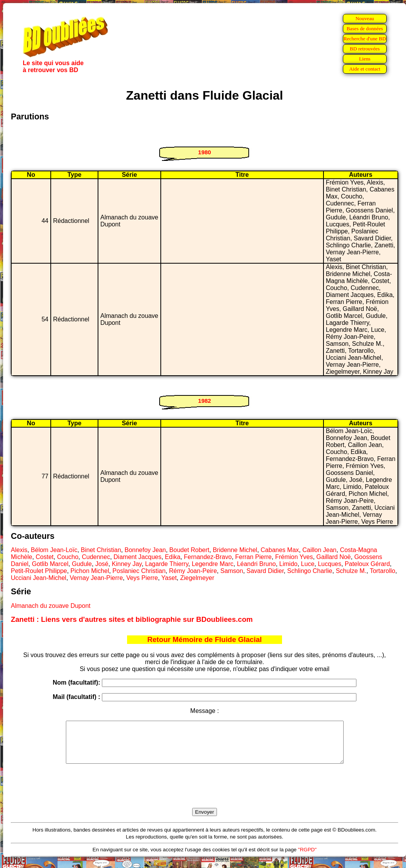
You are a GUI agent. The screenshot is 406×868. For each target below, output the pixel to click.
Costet (45, 557)
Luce (308, 564)
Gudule (82, 564)
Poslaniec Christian (139, 571)
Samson (232, 571)
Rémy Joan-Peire (193, 571)
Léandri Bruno (256, 564)
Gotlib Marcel (50, 564)
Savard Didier (265, 571)
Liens (365, 59)
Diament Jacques (138, 557)
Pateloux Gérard (367, 564)
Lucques (329, 564)
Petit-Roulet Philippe (39, 571)
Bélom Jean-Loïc (54, 550)
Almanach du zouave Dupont (51, 606)
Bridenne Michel (235, 550)
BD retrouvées (365, 49)
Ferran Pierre (253, 557)
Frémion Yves (294, 557)
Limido (288, 564)
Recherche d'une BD (365, 39)
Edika (173, 557)
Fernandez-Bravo (208, 557)
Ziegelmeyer (197, 578)
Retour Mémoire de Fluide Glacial (204, 639)
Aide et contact (365, 69)
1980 (204, 152)
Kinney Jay (127, 564)
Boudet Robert (189, 550)
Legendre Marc (213, 564)
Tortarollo (382, 571)
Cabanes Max (280, 550)
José (102, 564)
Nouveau (365, 18)
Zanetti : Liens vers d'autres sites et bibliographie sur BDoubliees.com (132, 619)
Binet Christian (101, 550)
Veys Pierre (142, 578)
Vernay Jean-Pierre (96, 578)
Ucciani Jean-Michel (39, 578)
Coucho (68, 557)
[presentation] (205, 795)
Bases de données (365, 28)
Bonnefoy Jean (145, 550)
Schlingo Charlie (310, 571)
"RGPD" (307, 858)
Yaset (169, 578)
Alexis (19, 550)
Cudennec (96, 557)
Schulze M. (351, 571)
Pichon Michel (90, 571)
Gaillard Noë (334, 557)
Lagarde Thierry (167, 564)
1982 (204, 401)
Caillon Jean (319, 550)
